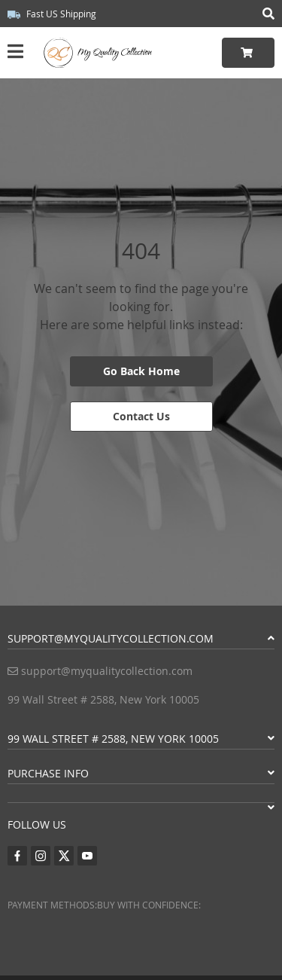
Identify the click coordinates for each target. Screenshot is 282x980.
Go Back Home (141, 371)
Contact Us (141, 416)
